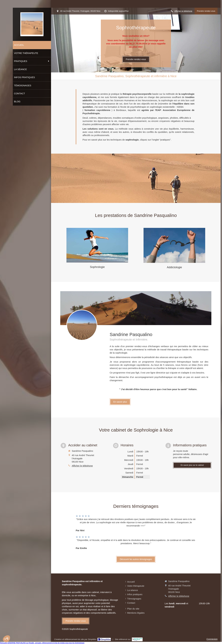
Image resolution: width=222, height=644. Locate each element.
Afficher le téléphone (183, 11)
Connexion (212, 639)
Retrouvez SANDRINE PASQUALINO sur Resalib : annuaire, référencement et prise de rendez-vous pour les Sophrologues (42, 643)
